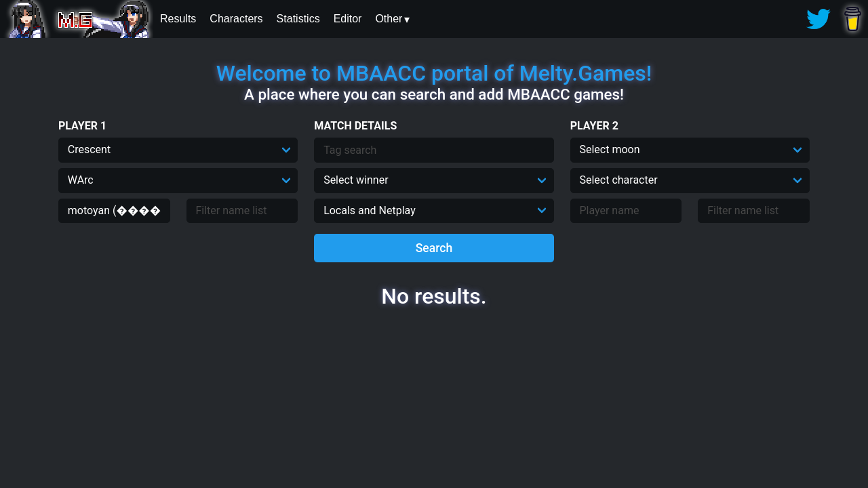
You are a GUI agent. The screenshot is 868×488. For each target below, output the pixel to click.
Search (434, 248)
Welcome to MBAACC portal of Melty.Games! (434, 73)
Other (389, 19)
